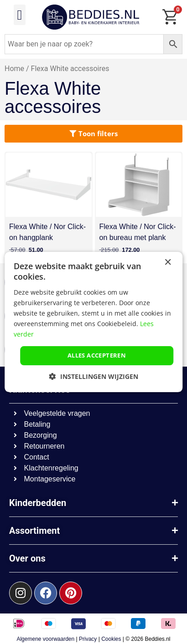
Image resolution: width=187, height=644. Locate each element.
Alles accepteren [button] (97, 355)
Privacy (88, 639)
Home (14, 69)
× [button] (168, 263)
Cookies (111, 639)
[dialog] (93, 322)
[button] (20, 15)
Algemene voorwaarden (45, 639)
